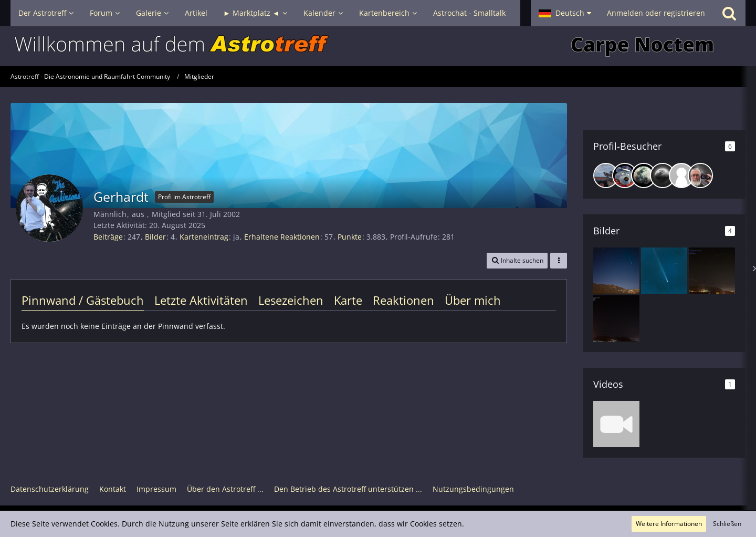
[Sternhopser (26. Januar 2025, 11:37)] (663, 175)
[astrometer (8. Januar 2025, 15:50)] (700, 175)
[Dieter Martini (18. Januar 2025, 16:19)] (681, 175)
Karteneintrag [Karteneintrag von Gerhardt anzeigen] (204, 237)
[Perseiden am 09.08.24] (712, 271)
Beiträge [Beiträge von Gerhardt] (108, 237)
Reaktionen (403, 300)
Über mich (473, 300)
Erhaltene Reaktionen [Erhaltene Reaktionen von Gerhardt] (282, 237)
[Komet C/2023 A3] (664, 271)
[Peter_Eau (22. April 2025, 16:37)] (606, 175)
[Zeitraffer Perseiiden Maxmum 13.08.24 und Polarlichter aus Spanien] (616, 424)
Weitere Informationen (669, 524)
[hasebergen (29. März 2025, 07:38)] (625, 175)
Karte (348, 300)
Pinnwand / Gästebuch (83, 300)
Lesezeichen (291, 300)
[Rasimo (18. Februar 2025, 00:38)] (644, 175)
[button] (565, 13)
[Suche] (729, 13)
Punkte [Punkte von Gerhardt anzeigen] (350, 237)
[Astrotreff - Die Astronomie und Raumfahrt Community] (378, 46)
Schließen (727, 524)
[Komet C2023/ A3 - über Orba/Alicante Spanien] (616, 271)
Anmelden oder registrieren (656, 13)
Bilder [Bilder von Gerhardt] (155, 237)
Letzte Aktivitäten (201, 300)
